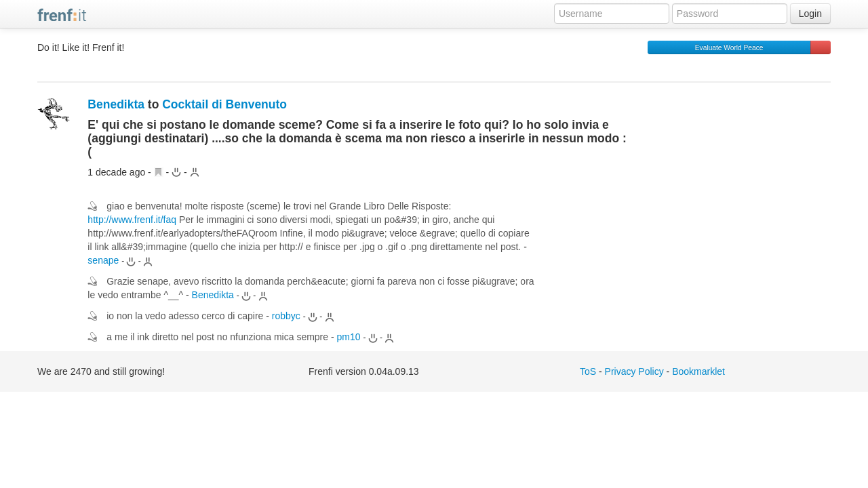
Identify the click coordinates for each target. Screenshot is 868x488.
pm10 (349, 337)
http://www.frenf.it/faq (132, 220)
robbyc (286, 316)
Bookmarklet (698, 371)
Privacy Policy (634, 371)
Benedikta (116, 104)
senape (103, 260)
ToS (588, 371)
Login (810, 14)
